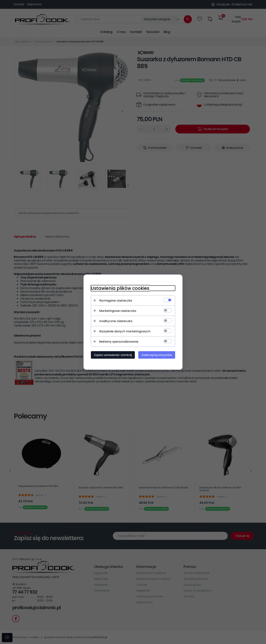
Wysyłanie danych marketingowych (125, 331)
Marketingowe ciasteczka (118, 311)
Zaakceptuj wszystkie (157, 355)
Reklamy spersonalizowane (119, 341)
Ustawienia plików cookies (120, 288)
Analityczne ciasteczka (116, 321)
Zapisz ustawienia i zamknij (113, 355)
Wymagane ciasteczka (116, 300)
